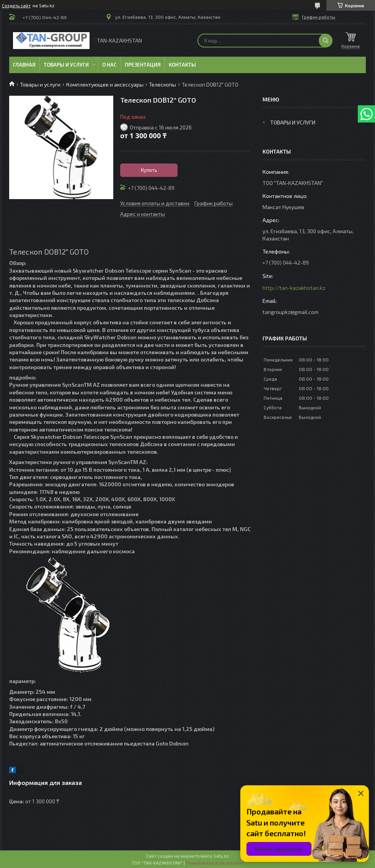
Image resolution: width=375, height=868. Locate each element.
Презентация (143, 65)
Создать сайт (16, 5)
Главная (24, 65)
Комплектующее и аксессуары (105, 84)
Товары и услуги (66, 65)
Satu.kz (221, 856)
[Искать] (326, 41)
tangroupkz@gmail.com (290, 312)
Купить (149, 170)
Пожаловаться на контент (215, 863)
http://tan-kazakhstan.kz (294, 288)
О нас (109, 65)
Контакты (182, 65)
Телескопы (162, 84)
